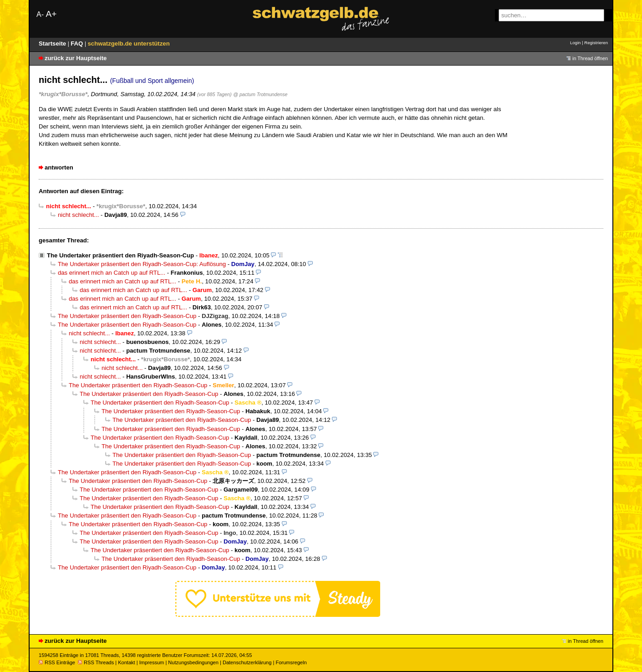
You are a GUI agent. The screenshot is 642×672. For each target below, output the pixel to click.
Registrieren (596, 43)
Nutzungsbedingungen (193, 662)
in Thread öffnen (590, 58)
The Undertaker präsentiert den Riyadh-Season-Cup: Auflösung (142, 264)
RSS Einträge (57, 662)
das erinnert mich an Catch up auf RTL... (112, 273)
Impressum (152, 662)
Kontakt (126, 662)
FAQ (78, 44)
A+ (51, 14)
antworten (59, 167)
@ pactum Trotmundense (260, 94)
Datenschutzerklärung (247, 662)
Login (575, 43)
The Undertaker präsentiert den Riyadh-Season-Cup (120, 255)
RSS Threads (96, 662)
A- (40, 14)
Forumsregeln (291, 662)
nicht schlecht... (78, 215)
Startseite (53, 44)
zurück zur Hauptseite (76, 58)
